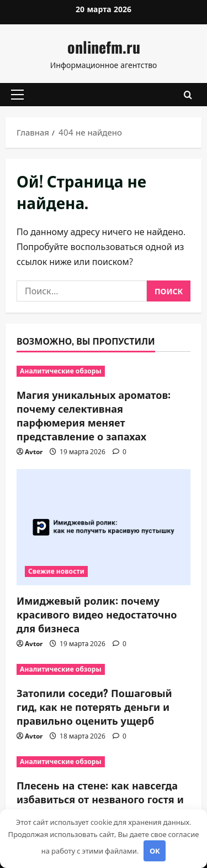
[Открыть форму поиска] (188, 94)
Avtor (34, 452)
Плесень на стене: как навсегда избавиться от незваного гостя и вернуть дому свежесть (100, 799)
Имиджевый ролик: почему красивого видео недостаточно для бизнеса (97, 614)
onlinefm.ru (104, 47)
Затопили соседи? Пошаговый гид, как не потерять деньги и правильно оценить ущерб (94, 706)
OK (155, 851)
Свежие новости (56, 571)
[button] (17, 95)
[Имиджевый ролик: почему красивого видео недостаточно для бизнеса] (104, 527)
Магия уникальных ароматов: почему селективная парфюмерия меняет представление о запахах (94, 415)
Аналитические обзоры (61, 371)
